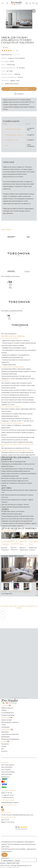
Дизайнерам (5, 737)
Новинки (4, 710)
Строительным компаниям (10, 734)
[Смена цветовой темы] (30, 3)
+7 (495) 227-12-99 (7, 795)
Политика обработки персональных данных (22, 844)
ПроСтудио (16, 863)
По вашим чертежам (8, 715)
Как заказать (6, 727)
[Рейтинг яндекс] (8, 828)
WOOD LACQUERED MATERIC (13, 311)
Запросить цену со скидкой (19, 89)
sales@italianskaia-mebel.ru (10, 416)
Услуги (4, 725)
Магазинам (5, 732)
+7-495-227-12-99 (15, 421)
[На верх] (4, 855)
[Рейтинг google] (21, 830)
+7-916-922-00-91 (28, 421)
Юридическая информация (10, 739)
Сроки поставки (7, 720)
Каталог (3, 3)
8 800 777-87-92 (7, 793)
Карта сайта (5, 847)
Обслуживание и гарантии (10, 722)
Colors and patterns (10, 334)
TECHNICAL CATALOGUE (12, 276)
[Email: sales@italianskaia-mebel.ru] (27, 3)
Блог (3, 749)
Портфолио (5, 744)
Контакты (4, 751)
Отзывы (4, 746)
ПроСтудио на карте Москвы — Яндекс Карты (19, 698)
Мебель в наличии (7, 708)
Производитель (11, 54)
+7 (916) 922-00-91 (8, 798)
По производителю (7, 713)
